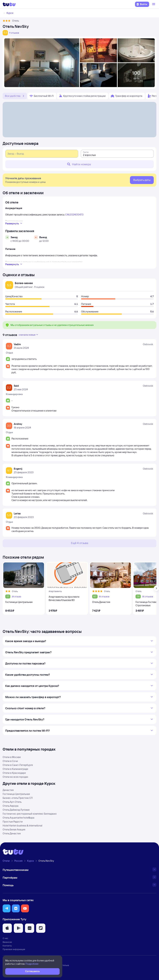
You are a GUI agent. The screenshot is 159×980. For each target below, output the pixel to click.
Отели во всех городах (15, 777)
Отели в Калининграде (15, 769)
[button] (7, 908)
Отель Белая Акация (14, 829)
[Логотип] (9, 4)
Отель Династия (12, 833)
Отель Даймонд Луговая (16, 810)
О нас (5, 938)
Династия (8, 790)
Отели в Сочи (10, 761)
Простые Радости (13, 822)
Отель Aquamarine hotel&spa (18, 818)
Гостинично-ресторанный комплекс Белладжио (30, 814)
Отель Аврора (11, 806)
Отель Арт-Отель (12, 802)
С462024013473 (74, 215)
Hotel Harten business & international (22, 826)
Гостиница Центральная (16, 794)
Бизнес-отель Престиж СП (18, 798)
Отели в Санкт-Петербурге (18, 765)
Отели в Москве (12, 757)
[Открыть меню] (154, 4)
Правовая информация (14, 949)
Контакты (7, 946)
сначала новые (29, 335)
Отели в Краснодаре (14, 773)
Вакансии (7, 942)
